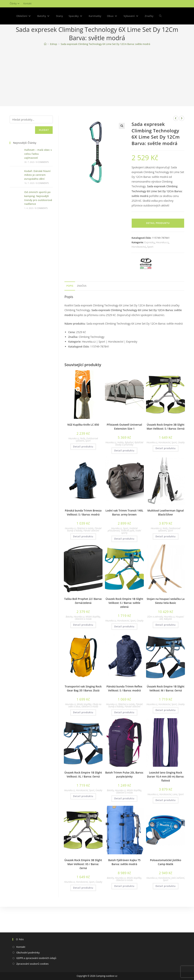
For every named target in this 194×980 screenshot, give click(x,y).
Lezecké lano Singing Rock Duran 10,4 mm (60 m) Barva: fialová (166, 794)
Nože (83, 455)
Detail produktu (158, 240)
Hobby (120, 459)
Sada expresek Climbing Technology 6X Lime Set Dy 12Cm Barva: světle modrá (106, 61)
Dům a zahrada (155, 634)
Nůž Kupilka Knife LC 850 (83, 442)
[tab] (70, 303)
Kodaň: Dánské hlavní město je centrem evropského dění (37, 192)
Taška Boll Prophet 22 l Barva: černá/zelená (83, 618)
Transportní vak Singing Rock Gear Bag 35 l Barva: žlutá (83, 705)
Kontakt (27, 4)
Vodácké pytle (128, 548)
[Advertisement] (97, 94)
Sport (150, 264)
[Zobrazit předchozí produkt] (176, 135)
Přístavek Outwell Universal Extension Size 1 (124, 444)
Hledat (44, 147)
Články (15, 4)
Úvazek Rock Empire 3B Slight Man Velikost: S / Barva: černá (166, 444)
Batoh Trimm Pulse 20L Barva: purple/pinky (124, 792)
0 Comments (42, 179)
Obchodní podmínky (28, 953)
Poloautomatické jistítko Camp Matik (166, 879)
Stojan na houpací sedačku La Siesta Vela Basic (166, 618)
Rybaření (129, 459)
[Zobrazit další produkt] (182, 135)
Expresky (149, 259)
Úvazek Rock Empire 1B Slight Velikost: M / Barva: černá (166, 705)
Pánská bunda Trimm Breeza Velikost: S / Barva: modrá (83, 530)
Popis (70, 303)
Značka (82, 303)
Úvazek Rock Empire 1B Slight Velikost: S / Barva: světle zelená (124, 620)
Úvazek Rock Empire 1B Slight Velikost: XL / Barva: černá (83, 792)
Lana (175, 811)
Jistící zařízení (178, 895)
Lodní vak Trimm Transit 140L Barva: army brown (124, 530)
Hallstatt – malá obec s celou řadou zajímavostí (38, 171)
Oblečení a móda (85, 545)
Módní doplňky (93, 634)
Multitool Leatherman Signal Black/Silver (166, 530)
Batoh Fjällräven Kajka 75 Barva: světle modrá (124, 879)
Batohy (69, 634)
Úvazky (181, 459)
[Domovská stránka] (45, 61)
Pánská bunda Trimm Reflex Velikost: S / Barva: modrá (124, 705)
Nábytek (168, 636)
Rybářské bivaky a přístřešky (129, 461)
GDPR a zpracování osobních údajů (36, 958)
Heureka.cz (162, 259)
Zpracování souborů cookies (32, 964)
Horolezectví (139, 264)
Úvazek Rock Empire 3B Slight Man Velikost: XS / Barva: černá (83, 881)
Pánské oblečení (91, 548)
